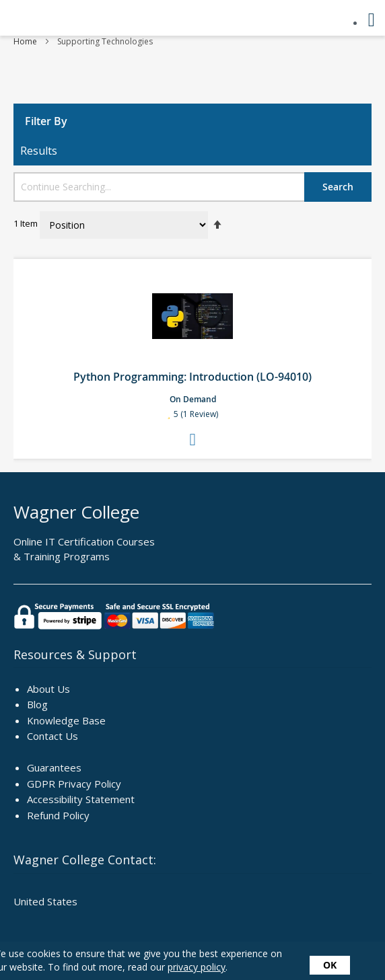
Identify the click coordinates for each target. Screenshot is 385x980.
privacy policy (197, 967)
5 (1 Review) (196, 416)
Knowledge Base (66, 720)
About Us (48, 689)
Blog (37, 704)
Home (26, 41)
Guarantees (54, 767)
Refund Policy (58, 815)
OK (330, 965)
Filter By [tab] (46, 121)
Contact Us (53, 736)
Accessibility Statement (81, 799)
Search (338, 187)
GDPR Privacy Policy (74, 784)
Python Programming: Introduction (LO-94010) (193, 377)
